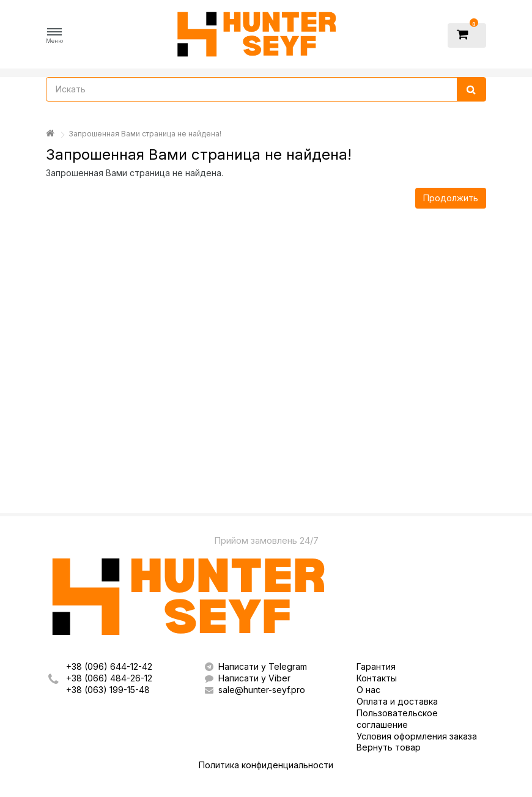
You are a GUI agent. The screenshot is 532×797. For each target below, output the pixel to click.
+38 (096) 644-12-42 (109, 666)
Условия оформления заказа (417, 736)
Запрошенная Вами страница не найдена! (145, 134)
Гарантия (376, 666)
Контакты (377, 678)
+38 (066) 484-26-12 (109, 678)
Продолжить (451, 198)
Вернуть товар (389, 747)
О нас (368, 690)
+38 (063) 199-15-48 (108, 690)
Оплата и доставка (397, 701)
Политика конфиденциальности (266, 765)
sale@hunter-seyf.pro (255, 690)
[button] (54, 36)
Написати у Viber (248, 678)
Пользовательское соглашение (397, 719)
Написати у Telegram (256, 666)
